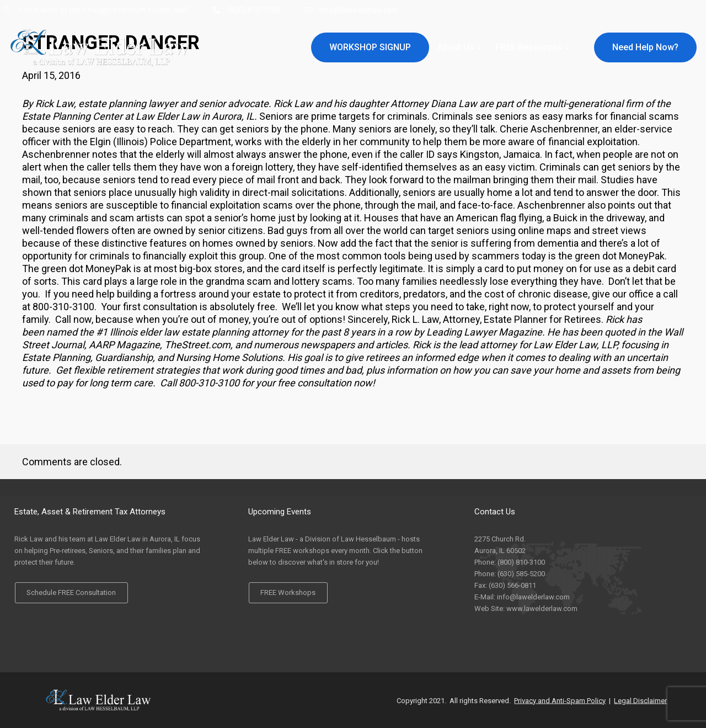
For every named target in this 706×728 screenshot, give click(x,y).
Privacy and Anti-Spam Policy (560, 700)
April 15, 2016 (51, 75)
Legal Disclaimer (640, 700)
